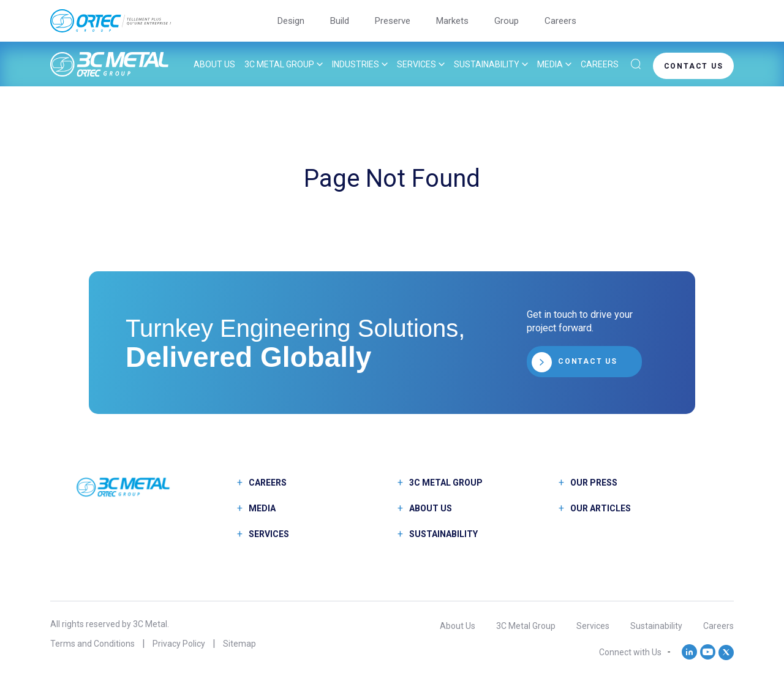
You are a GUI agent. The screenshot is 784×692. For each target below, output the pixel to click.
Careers (560, 21)
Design (291, 21)
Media (550, 64)
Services (417, 64)
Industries (356, 64)
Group (507, 21)
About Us (214, 64)
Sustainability (487, 64)
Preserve (393, 21)
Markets (452, 21)
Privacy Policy (179, 644)
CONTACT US (694, 66)
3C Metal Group (279, 64)
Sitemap (239, 644)
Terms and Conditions (92, 644)
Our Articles (601, 508)
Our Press (594, 483)
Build (340, 21)
